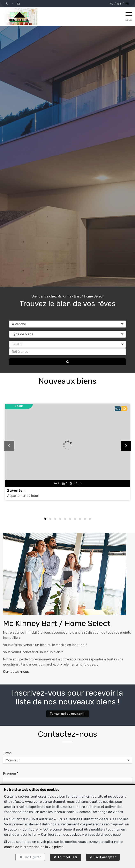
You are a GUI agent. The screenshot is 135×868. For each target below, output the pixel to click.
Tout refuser (68, 857)
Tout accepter (105, 857)
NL (111, 4)
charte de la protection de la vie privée (34, 847)
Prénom (11, 773)
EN (119, 4)
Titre (7, 753)
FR (127, 4)
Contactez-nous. (16, 672)
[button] (67, 344)
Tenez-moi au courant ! (68, 714)
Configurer (32, 857)
